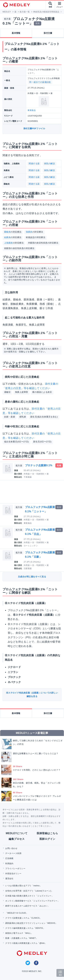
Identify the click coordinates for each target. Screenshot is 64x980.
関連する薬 (34, 164)
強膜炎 (29, 232)
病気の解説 (49, 164)
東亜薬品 (32, 110)
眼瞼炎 (7, 232)
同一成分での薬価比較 (40, 82)
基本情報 (16, 33)
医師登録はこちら (47, 833)
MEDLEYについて (17, 833)
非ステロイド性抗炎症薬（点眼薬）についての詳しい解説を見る (32, 695)
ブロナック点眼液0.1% (39, 465)
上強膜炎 (9, 243)
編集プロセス (17, 839)
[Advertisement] (33, 492)
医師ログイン (47, 839)
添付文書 (48, 33)
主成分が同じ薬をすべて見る (32, 577)
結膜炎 (7, 237)
